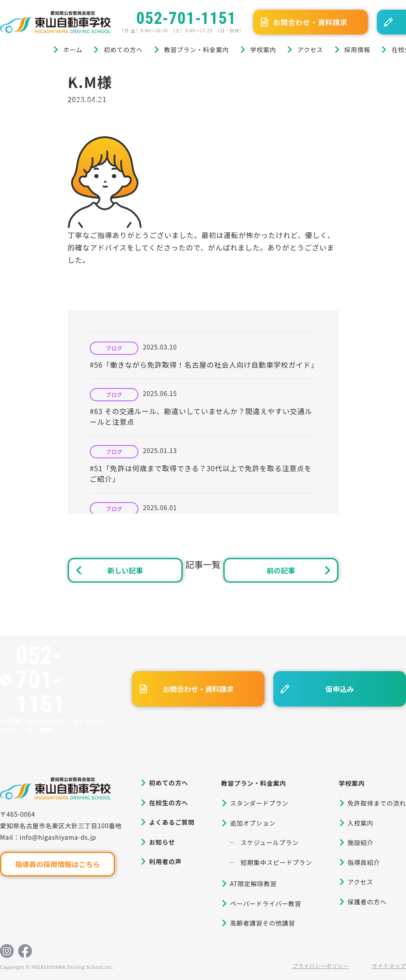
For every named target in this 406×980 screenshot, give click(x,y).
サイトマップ (389, 966)
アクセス (310, 50)
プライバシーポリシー (321, 966)
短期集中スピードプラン (276, 862)
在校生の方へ (169, 803)
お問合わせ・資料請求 (310, 22)
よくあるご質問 (172, 822)
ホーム (73, 50)
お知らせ (162, 842)
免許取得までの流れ (377, 803)
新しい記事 (125, 570)
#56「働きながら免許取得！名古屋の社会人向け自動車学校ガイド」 (204, 365)
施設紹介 (361, 842)
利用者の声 (165, 861)
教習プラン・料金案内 (197, 50)
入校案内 (361, 823)
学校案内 (263, 50)
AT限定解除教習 (253, 884)
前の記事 (281, 570)
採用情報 (358, 50)
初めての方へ (123, 50)
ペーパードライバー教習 (266, 903)
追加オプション (253, 823)
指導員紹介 (364, 862)
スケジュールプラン (270, 842)
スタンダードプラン (259, 803)
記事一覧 (203, 564)
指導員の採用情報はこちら (57, 864)
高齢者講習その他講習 (262, 923)
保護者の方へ (367, 902)
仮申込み (340, 689)
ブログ (44, 76)
